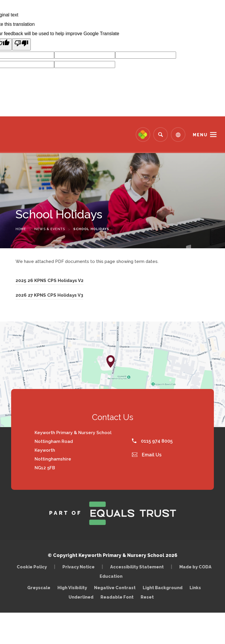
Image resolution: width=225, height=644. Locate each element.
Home (21, 229)
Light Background (163, 588)
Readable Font (117, 597)
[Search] (161, 135)
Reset (147, 597)
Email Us (147, 455)
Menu (200, 135)
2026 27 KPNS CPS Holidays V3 (49, 296)
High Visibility (72, 588)
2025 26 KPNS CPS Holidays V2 (50, 281)
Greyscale (39, 588)
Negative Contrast (115, 588)
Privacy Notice (79, 567)
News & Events (50, 229)
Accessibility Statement (137, 567)
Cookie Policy (32, 567)
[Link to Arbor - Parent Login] (143, 135)
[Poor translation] (21, 44)
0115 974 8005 (152, 441)
